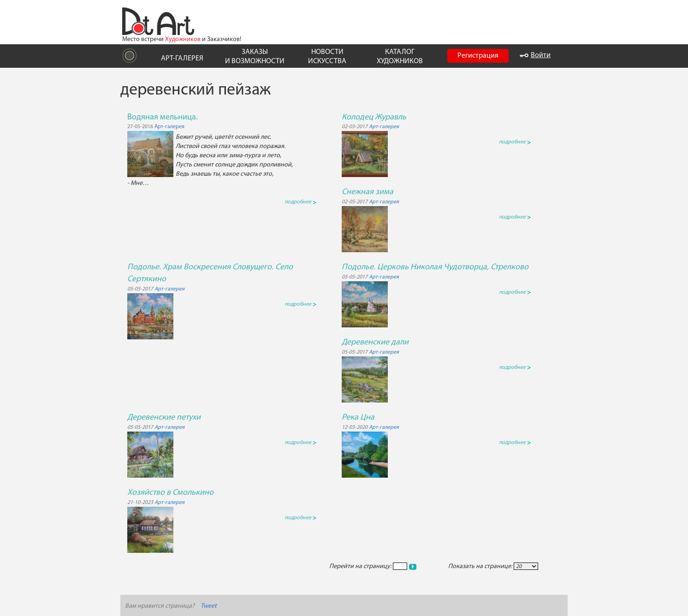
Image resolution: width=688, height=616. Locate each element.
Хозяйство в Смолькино (170, 493)
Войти (535, 55)
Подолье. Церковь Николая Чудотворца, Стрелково (435, 267)
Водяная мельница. (163, 117)
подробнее (300, 202)
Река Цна (358, 418)
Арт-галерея (169, 127)
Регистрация (478, 56)
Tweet (209, 606)
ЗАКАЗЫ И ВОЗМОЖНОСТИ (255, 56)
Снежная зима (368, 192)
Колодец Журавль (374, 117)
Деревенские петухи (164, 418)
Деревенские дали (375, 342)
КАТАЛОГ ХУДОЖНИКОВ (400, 56)
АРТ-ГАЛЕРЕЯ (182, 59)
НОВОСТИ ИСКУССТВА (327, 56)
